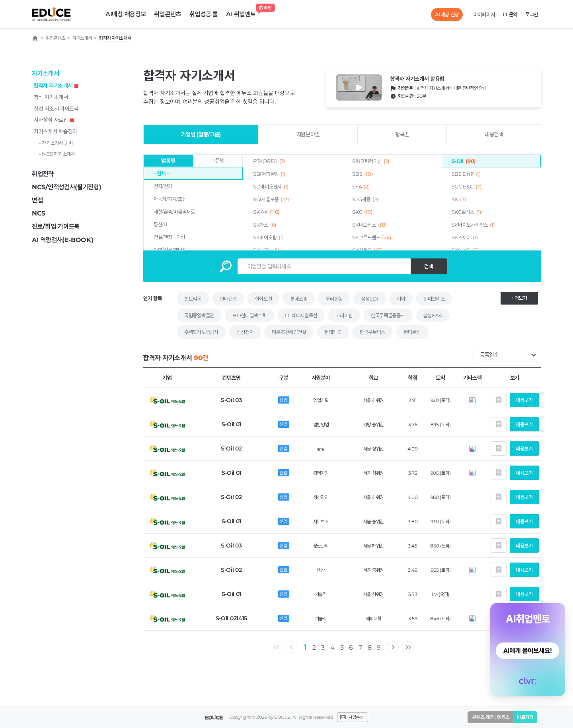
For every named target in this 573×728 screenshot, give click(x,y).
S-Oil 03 (231, 400)
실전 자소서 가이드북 (56, 109)
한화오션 (264, 299)
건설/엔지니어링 (169, 237)
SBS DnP (466, 174)
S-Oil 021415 (231, 618)
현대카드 (333, 332)
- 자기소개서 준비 (56, 143)
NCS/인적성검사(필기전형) (67, 187)
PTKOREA (269, 161)
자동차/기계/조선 (170, 199)
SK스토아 (465, 237)
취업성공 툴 (204, 14)
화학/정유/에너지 (170, 250)
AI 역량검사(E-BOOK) (63, 240)
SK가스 (265, 225)
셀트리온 (193, 299)
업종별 (168, 161)
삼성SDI (370, 299)
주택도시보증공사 (201, 332)
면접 (37, 200)
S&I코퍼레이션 (371, 161)
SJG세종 (365, 199)
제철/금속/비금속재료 (174, 212)
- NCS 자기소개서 (57, 154)
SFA (361, 186)
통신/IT (161, 224)
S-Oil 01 (232, 424)
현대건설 (228, 299)
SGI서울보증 (271, 199)
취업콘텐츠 (168, 14)
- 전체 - (161, 173)
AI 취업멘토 (243, 12)
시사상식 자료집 (54, 120)
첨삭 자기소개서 (51, 97)
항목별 (402, 134)
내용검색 (494, 134)
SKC (362, 212)
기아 (401, 299)
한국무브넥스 (372, 332)
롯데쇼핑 (299, 299)
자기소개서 (46, 73)
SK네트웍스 (369, 225)
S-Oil (464, 161)
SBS (362, 174)
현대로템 (412, 332)
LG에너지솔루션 (301, 315)
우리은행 (334, 299)
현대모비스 (434, 299)
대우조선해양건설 (289, 332)
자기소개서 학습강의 (56, 131)
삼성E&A (433, 315)
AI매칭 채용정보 (126, 14)
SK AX (266, 212)
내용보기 (524, 400)
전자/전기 (163, 186)
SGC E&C (467, 186)
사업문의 (356, 717)
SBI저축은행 (269, 174)
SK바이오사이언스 (473, 225)
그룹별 (218, 161)
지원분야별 (308, 134)
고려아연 (344, 315)
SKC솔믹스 (466, 212)
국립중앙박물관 (199, 315)
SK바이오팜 (268, 237)
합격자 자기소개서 (56, 85)
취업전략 (43, 174)
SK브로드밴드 (372, 237)
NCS (39, 213)
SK (459, 199)
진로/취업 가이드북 (56, 226)
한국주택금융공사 (388, 315)
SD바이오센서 (271, 186)
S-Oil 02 (231, 448)
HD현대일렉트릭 (249, 315)
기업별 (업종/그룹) (201, 134)
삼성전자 (245, 332)
